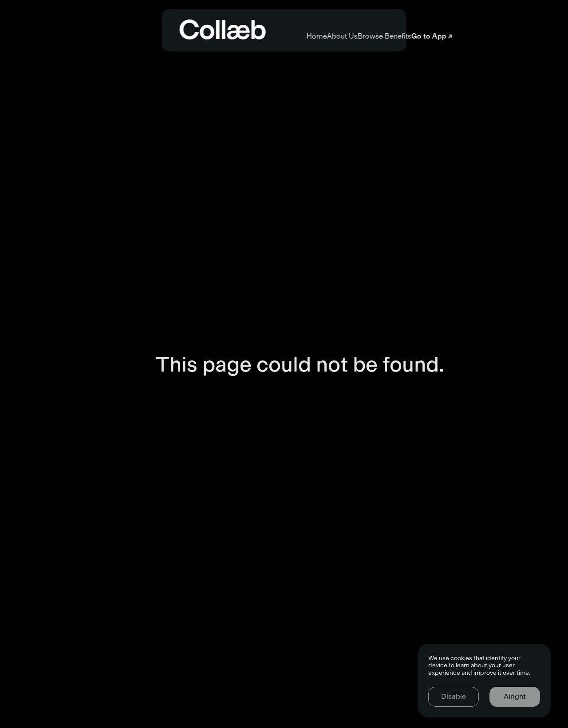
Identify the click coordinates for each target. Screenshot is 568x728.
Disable (454, 696)
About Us (271, 36)
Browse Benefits (388, 36)
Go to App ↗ (509, 36)
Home (172, 36)
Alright (515, 696)
